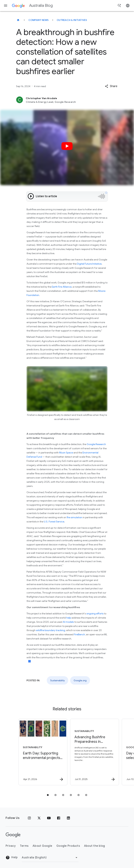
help (69, 618)
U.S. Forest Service (54, 522)
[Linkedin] (68, 818)
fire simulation (74, 517)
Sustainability (57, 680)
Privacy (11, 846)
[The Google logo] (13, 835)
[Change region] (50, 858)
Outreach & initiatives (72, 20)
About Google (42, 846)
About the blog (95, 846)
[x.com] (39, 818)
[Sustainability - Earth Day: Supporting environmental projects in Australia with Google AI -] (41, 752)
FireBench (79, 634)
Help (12, 858)
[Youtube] (49, 818)
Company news (39, 20)
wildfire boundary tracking (51, 630)
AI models (68, 622)
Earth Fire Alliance (62, 287)
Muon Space (66, 453)
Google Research (96, 444)
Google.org (80, 680)
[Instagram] (29, 818)
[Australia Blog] (18, 20)
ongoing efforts (95, 614)
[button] (111, 86)
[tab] (48, 795)
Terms (24, 846)
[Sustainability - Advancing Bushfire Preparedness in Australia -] (92, 752)
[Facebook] (59, 818)
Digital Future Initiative (89, 264)
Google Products (68, 846)
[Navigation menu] (6, 6)
